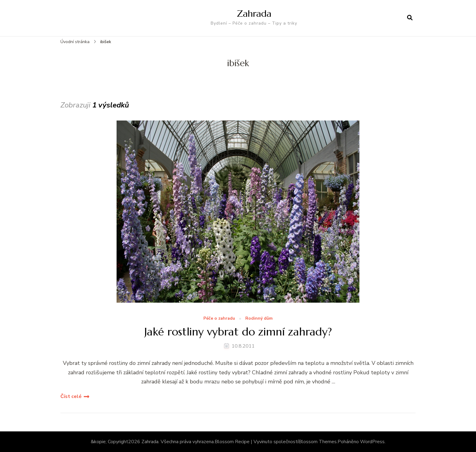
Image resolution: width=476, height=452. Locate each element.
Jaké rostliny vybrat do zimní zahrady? (238, 332)
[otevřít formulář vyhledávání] (410, 18)
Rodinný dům (259, 319)
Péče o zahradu (219, 319)
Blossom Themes (318, 442)
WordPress (372, 442)
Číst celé (71, 396)
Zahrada (254, 14)
